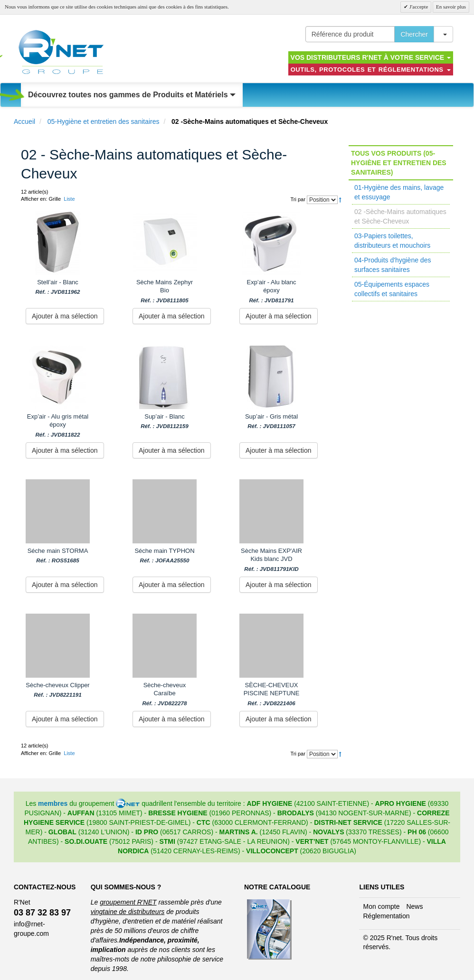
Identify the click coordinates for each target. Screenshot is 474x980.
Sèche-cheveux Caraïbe (164, 694)
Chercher (414, 34)
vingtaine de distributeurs (128, 912)
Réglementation (386, 916)
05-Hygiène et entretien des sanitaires (104, 121)
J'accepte (418, 7)
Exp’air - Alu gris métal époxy (58, 425)
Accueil (24, 121)
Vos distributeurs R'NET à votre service (371, 57)
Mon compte (381, 906)
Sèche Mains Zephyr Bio (165, 291)
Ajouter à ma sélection (65, 316)
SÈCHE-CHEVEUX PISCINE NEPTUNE (272, 694)
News (414, 906)
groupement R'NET (128, 902)
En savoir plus (451, 7)
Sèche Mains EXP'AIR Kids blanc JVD (271, 560)
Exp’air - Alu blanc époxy (271, 291)
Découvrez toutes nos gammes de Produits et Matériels (132, 95)
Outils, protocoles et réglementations (371, 70)
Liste (69, 199)
